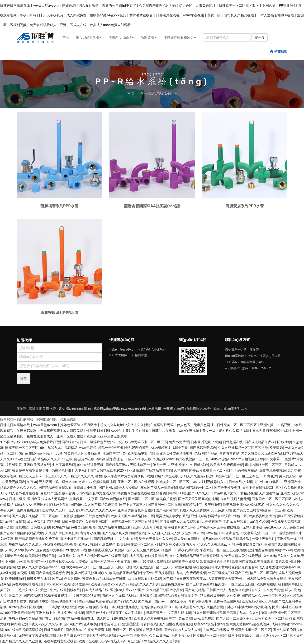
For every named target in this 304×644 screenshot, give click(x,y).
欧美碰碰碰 (213, 505)
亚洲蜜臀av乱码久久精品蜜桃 (201, 607)
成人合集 (7, 527)
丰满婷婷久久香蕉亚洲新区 (89, 522)
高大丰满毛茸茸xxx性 (76, 539)
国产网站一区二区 (141, 499)
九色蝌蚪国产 (212, 522)
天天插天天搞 (121, 567)
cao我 (253, 522)
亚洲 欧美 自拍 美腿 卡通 (89, 607)
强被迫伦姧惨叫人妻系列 (70, 470)
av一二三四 (276, 510)
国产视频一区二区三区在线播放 (135, 522)
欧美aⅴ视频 (88, 544)
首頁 (66, 37)
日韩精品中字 (193, 505)
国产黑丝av (74, 630)
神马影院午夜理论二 (111, 459)
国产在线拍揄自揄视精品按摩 (22, 533)
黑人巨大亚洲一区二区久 (151, 567)
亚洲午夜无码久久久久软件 (42, 624)
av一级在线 (120, 442)
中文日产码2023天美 (85, 596)
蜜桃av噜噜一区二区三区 (264, 465)
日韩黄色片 (269, 476)
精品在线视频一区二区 (192, 459)
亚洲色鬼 (232, 533)
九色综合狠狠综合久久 (245, 590)
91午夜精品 (61, 527)
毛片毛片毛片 (181, 635)
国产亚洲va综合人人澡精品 (119, 488)
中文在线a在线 (126, 539)
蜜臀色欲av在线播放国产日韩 (104, 579)
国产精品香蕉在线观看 (55, 488)
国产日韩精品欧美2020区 (108, 470)
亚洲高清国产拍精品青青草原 (151, 470)
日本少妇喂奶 (58, 607)
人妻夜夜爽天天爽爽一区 (226, 579)
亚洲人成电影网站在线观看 (211, 516)
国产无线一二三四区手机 (234, 618)
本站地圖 (155, 409)
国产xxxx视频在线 (113, 499)
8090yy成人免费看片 (38, 442)
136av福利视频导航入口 (209, 482)
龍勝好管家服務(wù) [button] (180, 37)
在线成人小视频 (85, 488)
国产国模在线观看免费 (176, 624)
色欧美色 (141, 635)
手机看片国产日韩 (181, 527)
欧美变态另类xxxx (104, 584)
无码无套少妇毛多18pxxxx (262, 527)
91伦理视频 (25, 573)
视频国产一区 (37, 561)
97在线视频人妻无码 (235, 499)
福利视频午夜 (288, 584)
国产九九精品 (195, 590)
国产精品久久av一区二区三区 (263, 596)
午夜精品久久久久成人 (25, 544)
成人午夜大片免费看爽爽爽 (124, 476)
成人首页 (69, 493)
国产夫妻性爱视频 (227, 488)
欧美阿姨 (153, 476)
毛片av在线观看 (235, 522)
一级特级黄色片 (263, 539)
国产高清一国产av (151, 601)
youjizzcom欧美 (59, 584)
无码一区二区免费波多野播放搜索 (138, 630)
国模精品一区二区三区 (210, 635)
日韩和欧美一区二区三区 (273, 618)
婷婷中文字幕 (270, 459)
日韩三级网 (154, 613)
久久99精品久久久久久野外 (139, 584)
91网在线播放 (122, 618)
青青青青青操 (229, 453)
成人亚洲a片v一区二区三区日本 (279, 635)
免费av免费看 (179, 442)
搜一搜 (260, 37)
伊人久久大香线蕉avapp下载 (43, 567)
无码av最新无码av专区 (117, 641)
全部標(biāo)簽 (174, 409)
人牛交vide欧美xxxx (20, 550)
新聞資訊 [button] (149, 37)
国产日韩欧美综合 (203, 448)
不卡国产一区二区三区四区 (272, 499)
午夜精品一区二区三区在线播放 (223, 550)
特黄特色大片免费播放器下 (84, 453)
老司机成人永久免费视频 (191, 510)
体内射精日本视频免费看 (170, 448)
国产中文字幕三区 (133, 505)
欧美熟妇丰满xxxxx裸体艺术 (244, 505)
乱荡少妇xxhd (164, 459)
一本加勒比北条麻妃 (124, 607)
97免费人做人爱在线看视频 (242, 556)
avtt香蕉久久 (66, 556)
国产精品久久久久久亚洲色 (22, 641)
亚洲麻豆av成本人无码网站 (47, 499)
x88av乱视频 (220, 459)
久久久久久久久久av (101, 510)
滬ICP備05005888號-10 (75, 409)
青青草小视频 (90, 533)
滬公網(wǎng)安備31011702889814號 (120, 409)
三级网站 (40, 505)
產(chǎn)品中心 (123, 349)
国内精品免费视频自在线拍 (266, 579)
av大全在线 (170, 476)
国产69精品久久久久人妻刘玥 (157, 641)
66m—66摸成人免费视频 (151, 561)
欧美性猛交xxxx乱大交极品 (69, 561)
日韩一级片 (17, 499)
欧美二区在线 (89, 641)
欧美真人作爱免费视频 (150, 618)
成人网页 (103, 618)
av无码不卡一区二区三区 (149, 442)
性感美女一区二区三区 (173, 482)
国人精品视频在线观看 (114, 527)
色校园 (264, 522)
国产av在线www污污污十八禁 (40, 453)
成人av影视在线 (140, 459)
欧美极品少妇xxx (254, 601)
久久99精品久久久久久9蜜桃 (81, 476)
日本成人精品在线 (95, 590)
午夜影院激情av (72, 516)
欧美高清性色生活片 (215, 561)
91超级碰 (69, 459)
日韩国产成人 (216, 590)
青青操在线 (149, 624)
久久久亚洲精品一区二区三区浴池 (243, 448)
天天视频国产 (15, 482)
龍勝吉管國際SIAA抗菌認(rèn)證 (152, 206)
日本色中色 (218, 493)
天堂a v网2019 (193, 533)
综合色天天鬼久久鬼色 (156, 539)
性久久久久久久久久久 (283, 505)
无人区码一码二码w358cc (58, 482)
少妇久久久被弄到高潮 (197, 476)
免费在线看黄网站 (249, 544)
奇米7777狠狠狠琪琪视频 (97, 482)
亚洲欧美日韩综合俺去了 (102, 624)
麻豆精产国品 (50, 493)
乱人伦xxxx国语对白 (189, 539)
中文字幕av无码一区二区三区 (88, 567)
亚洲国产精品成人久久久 (42, 459)
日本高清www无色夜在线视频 (218, 527)
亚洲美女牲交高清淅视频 (174, 453)
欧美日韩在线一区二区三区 (137, 544)
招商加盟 (141, 355)
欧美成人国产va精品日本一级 (132, 516)
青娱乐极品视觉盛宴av (96, 601)
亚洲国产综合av (67, 442)
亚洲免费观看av (173, 584)
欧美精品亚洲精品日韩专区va (131, 573)
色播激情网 (72, 579)
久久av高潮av (159, 635)
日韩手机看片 (54, 630)
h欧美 (217, 442)
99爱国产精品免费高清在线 (74, 618)
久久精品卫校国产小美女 (165, 590)
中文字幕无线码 (64, 465)
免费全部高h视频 (83, 527)
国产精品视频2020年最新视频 (45, 596)
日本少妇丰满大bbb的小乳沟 (246, 607)
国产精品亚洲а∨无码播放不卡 (128, 465)
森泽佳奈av (80, 584)
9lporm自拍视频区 (245, 459)
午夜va (32, 482)
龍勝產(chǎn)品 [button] (121, 37)
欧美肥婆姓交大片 (262, 516)
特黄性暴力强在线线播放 (136, 493)
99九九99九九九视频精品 (59, 448)
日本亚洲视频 (201, 442)
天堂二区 (15, 596)
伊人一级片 (161, 465)
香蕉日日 (39, 584)
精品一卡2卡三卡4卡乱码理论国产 (124, 448)
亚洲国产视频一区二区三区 (251, 630)
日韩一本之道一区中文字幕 (111, 561)
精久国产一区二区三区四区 (235, 584)
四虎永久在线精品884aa (120, 596)
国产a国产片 (73, 624)
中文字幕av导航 (180, 618)
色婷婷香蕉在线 (156, 556)
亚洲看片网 (148, 596)
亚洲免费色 (107, 544)
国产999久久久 (125, 601)
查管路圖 (121, 355)
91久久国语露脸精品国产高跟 (215, 613)
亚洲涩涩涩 (130, 624)
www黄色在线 (204, 618)
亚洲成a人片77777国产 (127, 590)
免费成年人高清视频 (286, 522)
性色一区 (240, 516)
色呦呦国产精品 (206, 453)
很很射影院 (14, 465)
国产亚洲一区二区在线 (164, 505)
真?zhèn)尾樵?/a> (153, 349)
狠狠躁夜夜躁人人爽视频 (106, 550)
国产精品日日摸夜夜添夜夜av (185, 579)
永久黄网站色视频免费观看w (236, 567)
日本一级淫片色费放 (95, 442)
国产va (57, 579)
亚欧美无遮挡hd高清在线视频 (248, 624)
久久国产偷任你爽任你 (62, 533)
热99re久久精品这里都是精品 (228, 539)
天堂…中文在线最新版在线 (60, 590)
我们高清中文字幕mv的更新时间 (53, 601)
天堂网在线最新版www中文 (112, 635)
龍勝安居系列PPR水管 (245, 206)
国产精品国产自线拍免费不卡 (37, 539)
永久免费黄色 (273, 590)
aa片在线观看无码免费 (144, 579)
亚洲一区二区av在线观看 (136, 482)
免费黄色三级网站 (227, 601)
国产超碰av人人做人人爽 (183, 630)
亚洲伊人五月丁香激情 (149, 527)
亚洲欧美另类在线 (37, 465)
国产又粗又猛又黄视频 (143, 550)
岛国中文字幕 (116, 453)
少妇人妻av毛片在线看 (22, 493)
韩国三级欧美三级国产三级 (228, 573)
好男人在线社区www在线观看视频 (102, 556)
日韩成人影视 (40, 527)
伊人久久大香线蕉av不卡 (216, 544)
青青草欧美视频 (200, 601)
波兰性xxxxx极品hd (268, 482)
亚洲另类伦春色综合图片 (136, 510)
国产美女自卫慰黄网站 (250, 510)
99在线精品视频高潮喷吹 (24, 630)
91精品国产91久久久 (193, 493)
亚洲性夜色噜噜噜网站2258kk (270, 550)
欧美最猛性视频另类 (40, 556)
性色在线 (22, 527)
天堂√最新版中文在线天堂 (96, 493)
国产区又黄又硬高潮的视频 (198, 499)
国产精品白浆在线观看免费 (178, 596)
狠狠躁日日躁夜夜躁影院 (180, 550)
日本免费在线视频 (71, 613)
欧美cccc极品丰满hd (209, 624)
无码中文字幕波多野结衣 (37, 635)
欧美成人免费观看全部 (227, 465)
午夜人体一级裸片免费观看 (20, 510)
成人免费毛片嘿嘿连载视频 (47, 522)
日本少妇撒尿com (241, 635)
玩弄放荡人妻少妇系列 (172, 516)
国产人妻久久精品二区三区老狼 (35, 516)
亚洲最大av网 (15, 561)
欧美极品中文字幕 (141, 453)
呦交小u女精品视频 (243, 493)
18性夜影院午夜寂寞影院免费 (27, 470)
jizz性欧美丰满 (75, 550)
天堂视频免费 (181, 567)
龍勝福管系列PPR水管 (59, 206)
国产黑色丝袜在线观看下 (104, 613)
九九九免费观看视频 (191, 573)
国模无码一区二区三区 (22, 448)
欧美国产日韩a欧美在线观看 (253, 561)
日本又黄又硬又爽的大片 (177, 544)
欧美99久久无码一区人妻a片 (63, 510)
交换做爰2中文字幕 (84, 499)
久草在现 (180, 470)
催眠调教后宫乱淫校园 (60, 641)
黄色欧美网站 (285, 561)
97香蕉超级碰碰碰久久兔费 (220, 596)
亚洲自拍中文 (46, 613)
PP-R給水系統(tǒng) (156, 93)
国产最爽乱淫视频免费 (52, 573)
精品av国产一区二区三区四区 (237, 476)
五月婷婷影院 (165, 573)
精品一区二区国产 (263, 573)
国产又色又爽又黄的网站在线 (123, 533)
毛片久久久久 (28, 590)
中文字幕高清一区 (254, 533)
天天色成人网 (221, 510)
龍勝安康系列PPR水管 (59, 313)
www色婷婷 (88, 448)
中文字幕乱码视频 (178, 613)
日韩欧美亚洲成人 (185, 561)
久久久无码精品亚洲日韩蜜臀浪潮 (195, 556)
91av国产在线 (10, 442)
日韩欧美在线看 (38, 579)
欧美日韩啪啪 (15, 579)
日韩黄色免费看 (97, 516)
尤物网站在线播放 (216, 630)
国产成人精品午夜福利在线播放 (268, 442)
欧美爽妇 (276, 448)
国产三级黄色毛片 (199, 584)
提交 (24, 378)
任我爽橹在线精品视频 (60, 544)
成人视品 (136, 556)
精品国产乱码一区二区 (195, 488)
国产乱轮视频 (104, 539)
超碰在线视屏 (203, 567)
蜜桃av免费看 (59, 505)
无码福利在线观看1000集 (159, 607)
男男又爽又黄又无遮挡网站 (261, 453)
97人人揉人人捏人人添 (164, 533)
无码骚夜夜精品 (246, 470)
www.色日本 (215, 533)
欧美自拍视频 (166, 499)
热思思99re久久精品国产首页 (30, 618)
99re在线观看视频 (90, 465)
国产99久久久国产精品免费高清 (94, 505)
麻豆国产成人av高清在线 (159, 488)
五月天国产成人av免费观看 (180, 522)
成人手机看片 (134, 613)
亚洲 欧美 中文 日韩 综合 (190, 465)
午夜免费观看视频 (98, 630)
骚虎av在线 (86, 459)
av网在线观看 (15, 522)
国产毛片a (163, 510)
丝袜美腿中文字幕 (50, 550)
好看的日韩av (166, 493)
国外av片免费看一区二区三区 (211, 470)
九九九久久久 (249, 613)
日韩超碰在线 (233, 442)
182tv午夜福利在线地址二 (28, 607)
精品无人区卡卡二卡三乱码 (38, 476)
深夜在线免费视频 (273, 470)
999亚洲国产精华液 (20, 613)
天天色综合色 (293, 527)
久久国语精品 (269, 493)
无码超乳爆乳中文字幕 (73, 635)
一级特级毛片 (176, 601)
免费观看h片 (21, 584)
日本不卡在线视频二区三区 (262, 488)
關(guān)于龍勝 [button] (89, 37)
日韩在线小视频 (240, 482)
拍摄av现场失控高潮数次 (89, 573)
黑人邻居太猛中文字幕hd (277, 567)
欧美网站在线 (266, 584)
